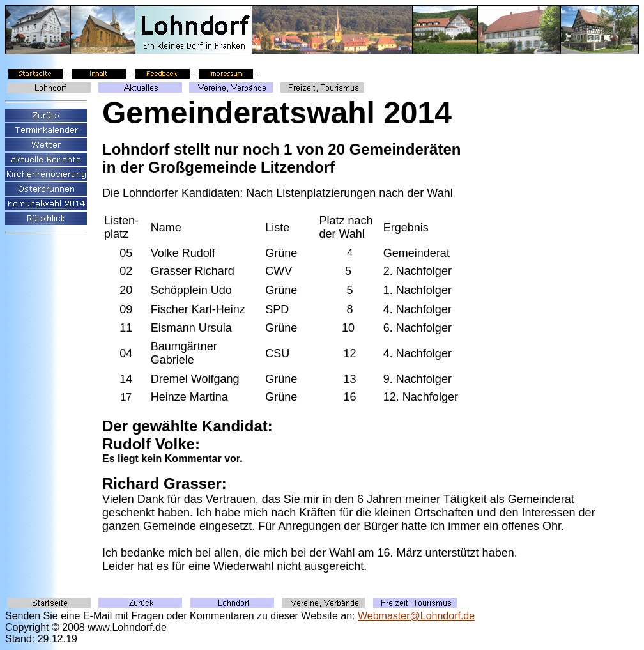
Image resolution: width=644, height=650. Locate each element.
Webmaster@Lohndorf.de (416, 616)
